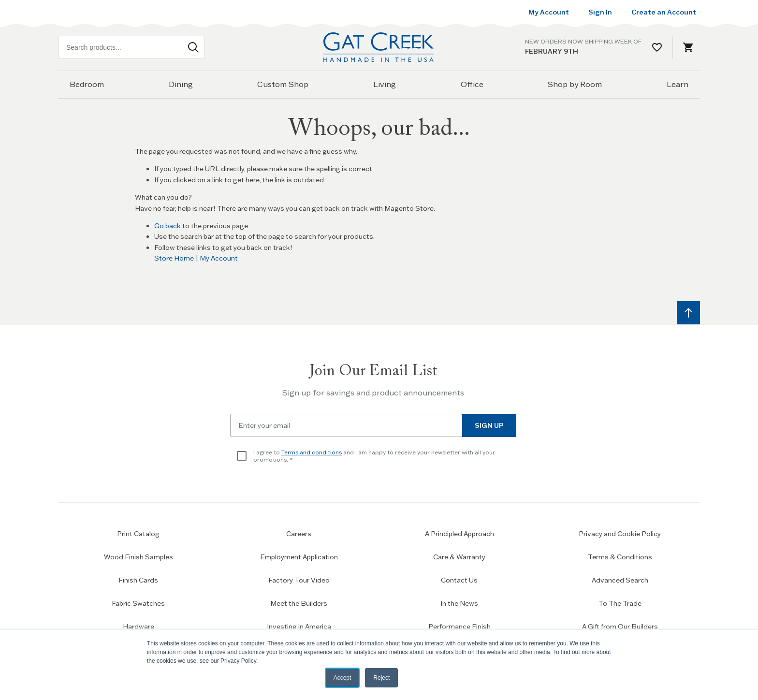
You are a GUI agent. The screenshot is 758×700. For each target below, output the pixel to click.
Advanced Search (620, 580)
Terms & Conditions (620, 557)
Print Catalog (138, 534)
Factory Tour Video (299, 580)
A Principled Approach (459, 534)
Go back (168, 226)
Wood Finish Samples (138, 557)
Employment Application (299, 557)
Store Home (174, 258)
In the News (459, 603)
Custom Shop (283, 84)
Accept (343, 678)
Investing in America (299, 627)
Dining (181, 84)
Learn (678, 84)
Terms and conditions (312, 452)
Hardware (138, 627)
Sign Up (489, 425)
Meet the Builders (299, 603)
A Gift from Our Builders (620, 627)
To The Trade (620, 603)
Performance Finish (459, 627)
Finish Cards (138, 580)
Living (385, 84)
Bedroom (87, 84)
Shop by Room (575, 84)
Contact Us (459, 580)
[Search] (193, 47)
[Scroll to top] (688, 313)
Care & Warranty (459, 557)
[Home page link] (379, 47)
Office (472, 84)
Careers (299, 534)
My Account (219, 258)
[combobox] (131, 47)
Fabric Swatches (138, 603)
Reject (381, 678)
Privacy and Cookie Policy (620, 534)
